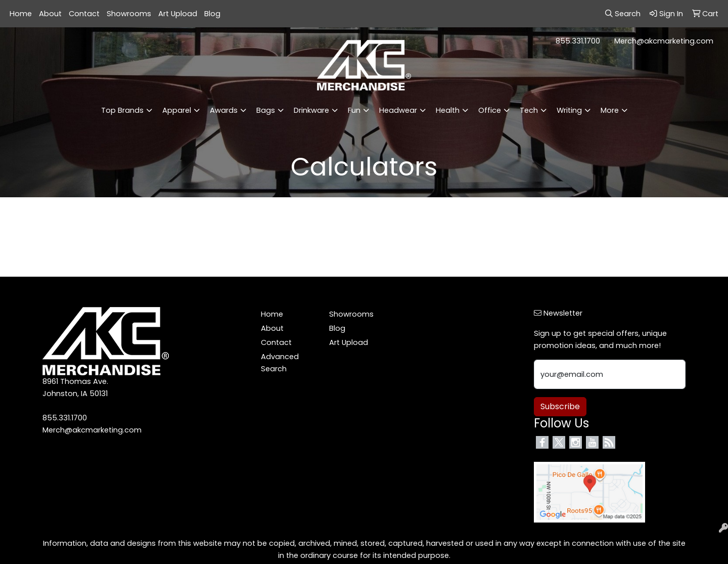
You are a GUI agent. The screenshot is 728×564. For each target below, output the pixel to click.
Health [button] (448, 110)
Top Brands (122, 110)
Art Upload (178, 14)
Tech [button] (529, 110)
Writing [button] (569, 110)
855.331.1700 (578, 41)
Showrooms (129, 14)
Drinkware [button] (311, 110)
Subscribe (560, 406)
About (50, 14)
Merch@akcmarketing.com (664, 41)
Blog (212, 14)
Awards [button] (224, 110)
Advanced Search (280, 363)
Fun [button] (354, 110)
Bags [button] (266, 110)
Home (21, 14)
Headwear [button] (398, 110)
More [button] (610, 110)
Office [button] (490, 110)
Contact (84, 14)
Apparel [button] (177, 110)
